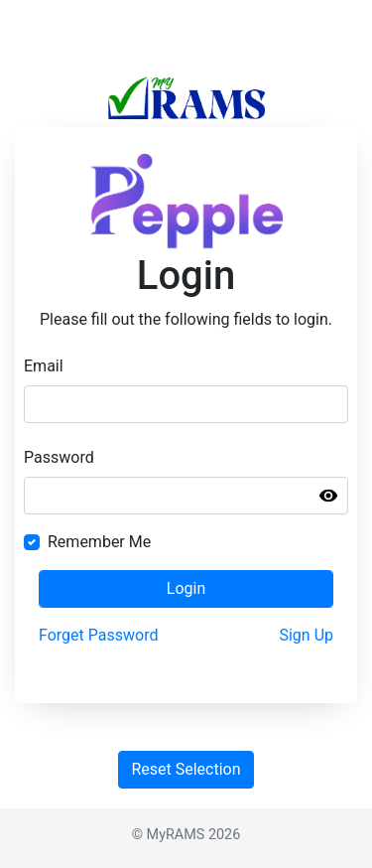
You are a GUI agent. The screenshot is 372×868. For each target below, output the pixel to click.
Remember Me (99, 542)
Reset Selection (186, 769)
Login (186, 588)
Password (59, 457)
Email (44, 366)
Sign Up (306, 635)
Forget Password (98, 635)
